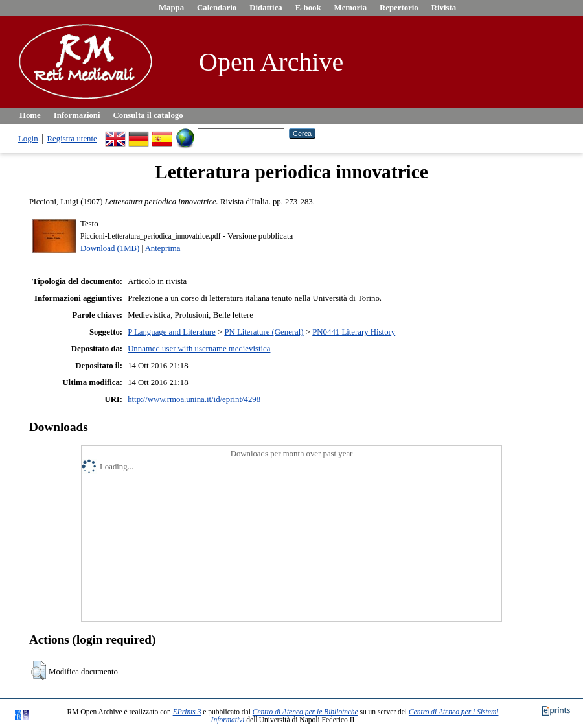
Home (30, 115)
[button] (39, 670)
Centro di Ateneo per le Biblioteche (305, 712)
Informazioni (77, 115)
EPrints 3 (187, 712)
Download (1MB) (110, 248)
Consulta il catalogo (148, 115)
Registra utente (72, 139)
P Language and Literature (172, 332)
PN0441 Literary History (354, 332)
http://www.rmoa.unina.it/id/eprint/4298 (194, 399)
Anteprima (163, 248)
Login (28, 139)
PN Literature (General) (264, 332)
